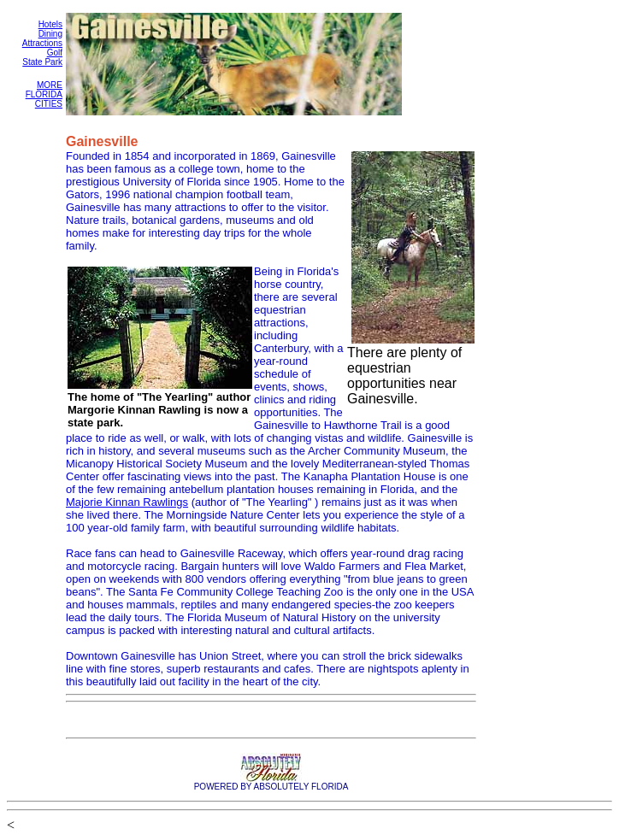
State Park (42, 62)
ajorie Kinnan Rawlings (132, 502)
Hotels (50, 24)
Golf (55, 53)
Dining (50, 34)
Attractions (42, 43)
